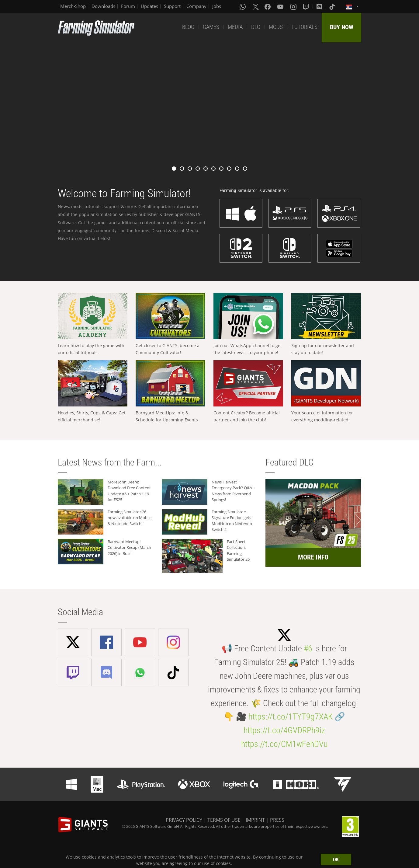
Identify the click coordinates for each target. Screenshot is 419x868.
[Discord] (320, 6)
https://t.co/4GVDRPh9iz (284, 730)
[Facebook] (268, 6)
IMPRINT (255, 820)
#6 (308, 648)
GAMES (211, 27)
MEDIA (235, 27)
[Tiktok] (333, 6)
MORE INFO (313, 557)
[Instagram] (294, 6)
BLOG (188, 27)
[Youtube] (281, 6)
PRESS (277, 820)
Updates (149, 6)
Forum (128, 6)
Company (196, 6)
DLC (256, 27)
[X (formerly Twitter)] (256, 6)
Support (172, 6)
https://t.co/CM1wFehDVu (284, 744)
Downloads (103, 6)
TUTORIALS (304, 27)
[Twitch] (307, 6)
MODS (276, 27)
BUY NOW (342, 27)
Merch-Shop (73, 6)
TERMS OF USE (224, 820)
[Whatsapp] (243, 6)
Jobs (217, 6)
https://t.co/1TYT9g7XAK (291, 717)
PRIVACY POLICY (184, 820)
